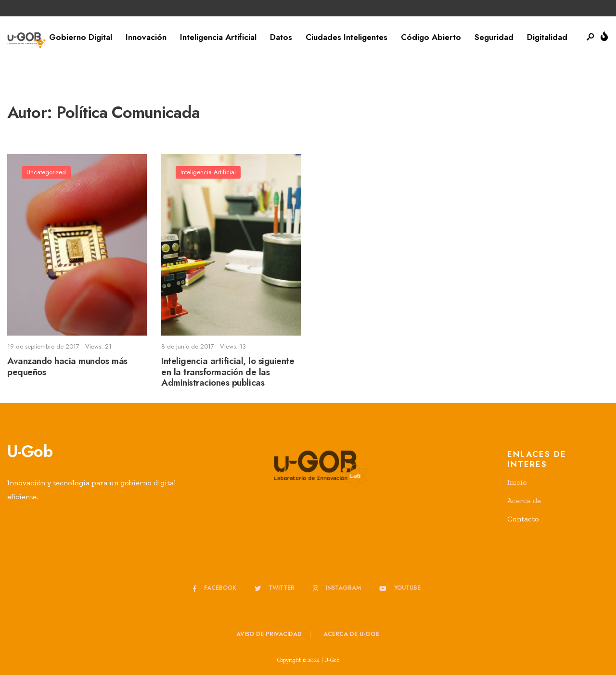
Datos (281, 37)
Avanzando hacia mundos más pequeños (67, 366)
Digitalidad (547, 37)
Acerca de (524, 500)
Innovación (146, 37)
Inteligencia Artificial (218, 37)
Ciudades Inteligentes (346, 37)
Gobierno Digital (81, 37)
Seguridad (494, 37)
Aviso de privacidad (269, 634)
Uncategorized (46, 172)
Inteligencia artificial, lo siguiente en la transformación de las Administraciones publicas (228, 372)
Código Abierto (431, 37)
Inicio (517, 482)
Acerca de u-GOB (351, 634)
